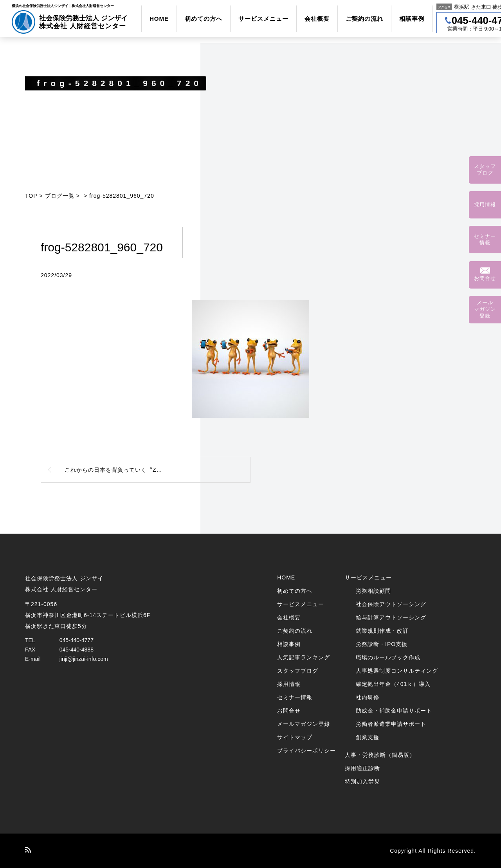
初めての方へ (204, 19)
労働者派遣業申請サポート (391, 724)
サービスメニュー (263, 19)
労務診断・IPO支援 (382, 644)
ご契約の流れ (364, 19)
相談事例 (412, 19)
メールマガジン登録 (304, 724)
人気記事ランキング (304, 657)
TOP (31, 196)
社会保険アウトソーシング (391, 604)
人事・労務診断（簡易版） (380, 755)
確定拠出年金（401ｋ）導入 (393, 684)
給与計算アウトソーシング (391, 617)
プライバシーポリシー (306, 751)
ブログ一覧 (60, 196)
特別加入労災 (362, 781)
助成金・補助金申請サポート (394, 711)
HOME (159, 19)
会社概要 (317, 19)
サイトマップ (295, 737)
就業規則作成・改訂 (382, 631)
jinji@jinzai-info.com (84, 659)
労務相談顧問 (373, 591)
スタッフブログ (298, 671)
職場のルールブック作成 (388, 657)
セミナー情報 (295, 697)
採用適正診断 (362, 768)
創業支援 (368, 737)
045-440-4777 (77, 640)
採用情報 (289, 684)
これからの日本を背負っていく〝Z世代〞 (119, 470)
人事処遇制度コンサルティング (397, 671)
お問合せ (289, 711)
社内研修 (368, 697)
